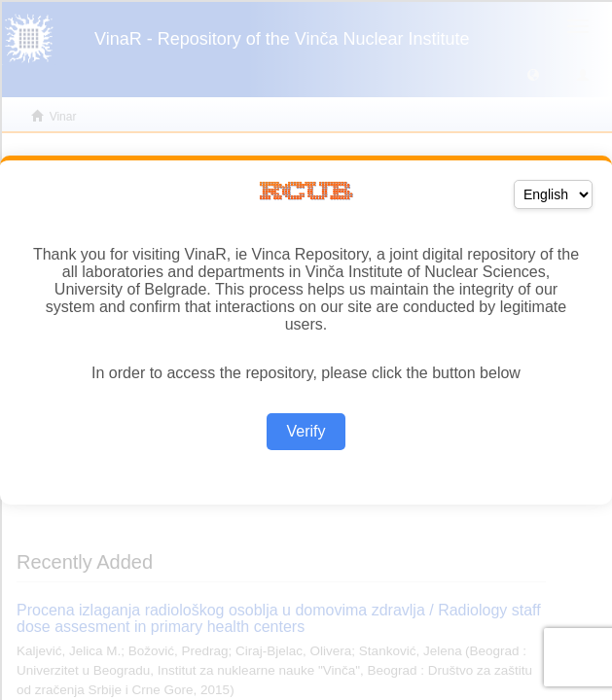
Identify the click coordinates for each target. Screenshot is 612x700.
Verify (306, 431)
